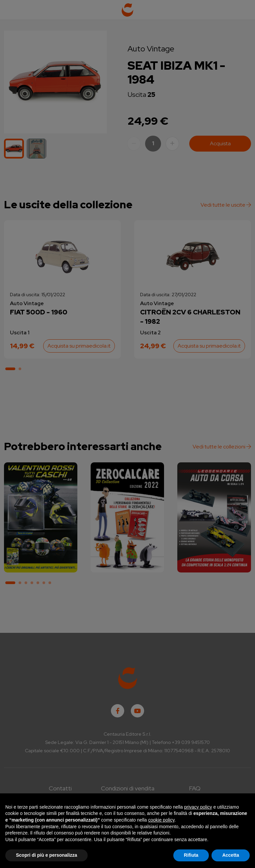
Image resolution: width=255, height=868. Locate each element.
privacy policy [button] (198, 807)
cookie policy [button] (161, 820)
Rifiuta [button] (191, 855)
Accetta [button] (231, 855)
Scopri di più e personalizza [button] (46, 855)
